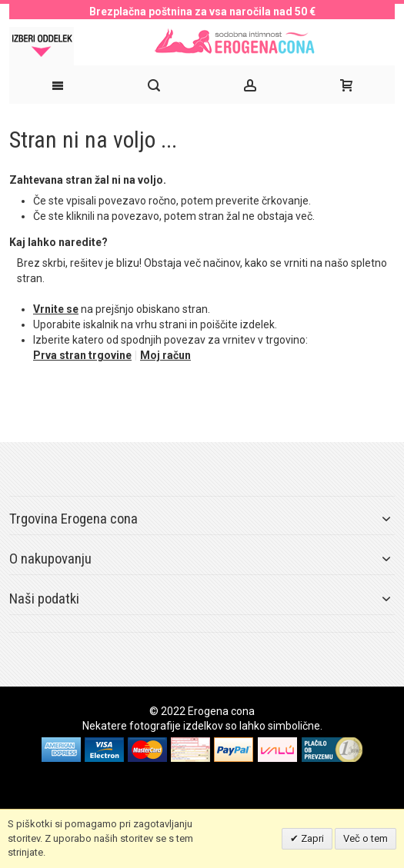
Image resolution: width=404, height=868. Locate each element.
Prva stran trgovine (82, 355)
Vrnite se (56, 309)
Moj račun (165, 355)
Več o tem (366, 838)
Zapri (311, 838)
